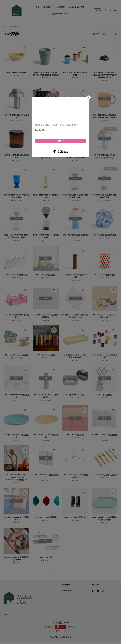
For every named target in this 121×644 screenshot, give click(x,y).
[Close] (89, 97)
